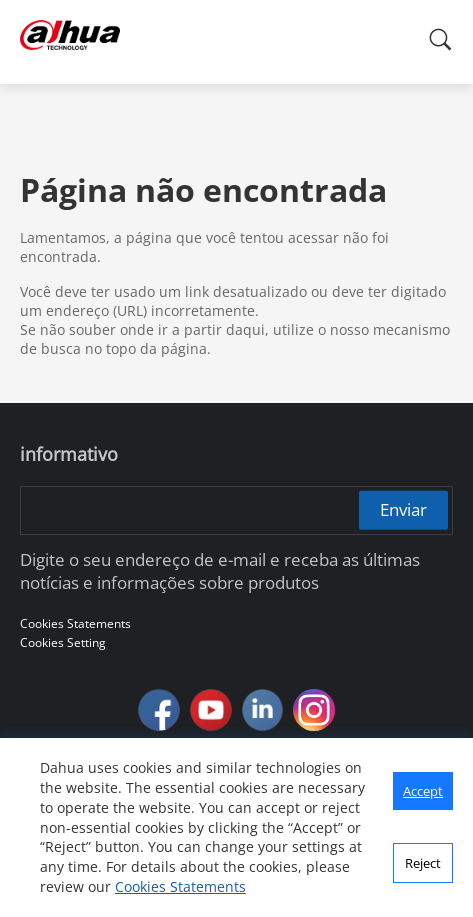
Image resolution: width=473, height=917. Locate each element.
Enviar (403, 509)
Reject (423, 863)
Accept (423, 791)
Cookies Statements (180, 886)
